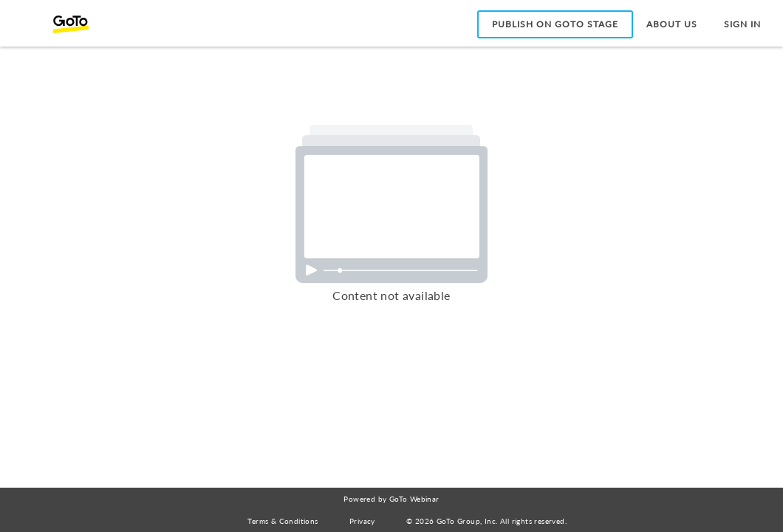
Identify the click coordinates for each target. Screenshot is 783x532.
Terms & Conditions (283, 521)
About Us (672, 24)
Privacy (362, 521)
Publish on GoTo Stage (555, 24)
